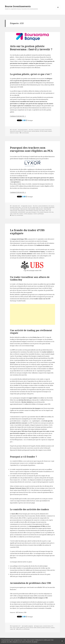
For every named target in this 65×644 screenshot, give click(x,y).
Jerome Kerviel (29, 628)
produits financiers (44, 212)
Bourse (30, 206)
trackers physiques (28, 214)
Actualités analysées (28, 626)
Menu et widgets (58, 9)
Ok (62, 641)
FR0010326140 (24, 209)
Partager (30, 120)
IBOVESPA (36, 211)
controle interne (47, 626)
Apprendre (25, 206)
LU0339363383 (21, 212)
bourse (43, 130)
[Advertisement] (33, 314)
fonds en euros (27, 131)
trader (11, 629)
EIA (31, 207)
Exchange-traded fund (49, 207)
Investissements (24, 130)
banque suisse (39, 626)
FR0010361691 (39, 209)
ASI (49, 206)
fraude (18, 628)
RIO (50, 212)
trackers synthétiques (39, 214)
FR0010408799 (47, 209)
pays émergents (33, 212)
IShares (43, 211)
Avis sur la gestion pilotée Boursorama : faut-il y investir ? (31, 48)
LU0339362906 (14, 212)
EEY (29, 207)
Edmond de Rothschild (15, 131)
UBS (14, 629)
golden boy (23, 628)
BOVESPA (12, 207)
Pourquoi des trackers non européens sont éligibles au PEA (31, 149)
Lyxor (27, 212)
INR (40, 211)
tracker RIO (16, 214)
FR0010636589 (29, 211)
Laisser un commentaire (17, 215)
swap (11, 214)
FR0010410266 (14, 211)
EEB (26, 207)
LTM (50, 211)
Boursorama (48, 130)
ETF (22, 131)
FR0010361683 (32, 209)
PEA (38, 212)
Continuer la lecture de (18, 116)
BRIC (20, 207)
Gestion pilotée (35, 131)
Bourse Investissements (18, 6)
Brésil (17, 207)
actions (32, 130)
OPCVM (42, 131)
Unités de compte (14, 133)
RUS (53, 212)
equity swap (35, 207)
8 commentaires (25, 133)
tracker (46, 131)
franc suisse (13, 628)
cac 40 (23, 207)
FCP (11, 209)
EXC (42, 207)
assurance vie (37, 130)
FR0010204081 (16, 209)
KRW (47, 211)
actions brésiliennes (43, 206)
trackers (50, 131)
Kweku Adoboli (37, 628)
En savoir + (37, 642)
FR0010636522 (21, 211)
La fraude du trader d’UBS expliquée (27, 232)
